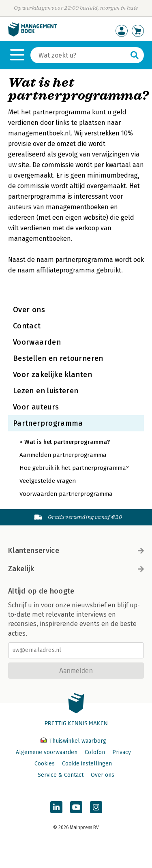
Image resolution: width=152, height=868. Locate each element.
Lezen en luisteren (46, 391)
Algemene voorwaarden (47, 752)
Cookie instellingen (87, 764)
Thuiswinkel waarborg (73, 741)
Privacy (122, 752)
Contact (27, 326)
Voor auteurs (36, 407)
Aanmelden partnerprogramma (63, 455)
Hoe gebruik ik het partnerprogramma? (74, 468)
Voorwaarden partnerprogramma (66, 494)
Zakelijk (76, 569)
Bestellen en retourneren (58, 358)
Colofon (95, 752)
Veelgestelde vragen (48, 481)
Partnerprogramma (48, 423)
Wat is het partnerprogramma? (67, 442)
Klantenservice (76, 551)
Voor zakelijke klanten (52, 375)
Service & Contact (61, 775)
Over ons (29, 310)
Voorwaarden (37, 342)
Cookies (45, 764)
